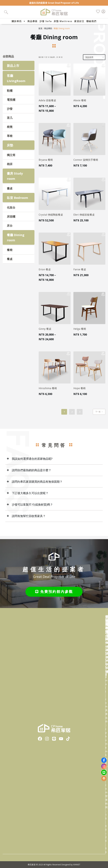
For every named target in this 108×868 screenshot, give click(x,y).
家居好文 (79, 21)
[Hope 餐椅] (89, 370)
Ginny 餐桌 (45, 332)
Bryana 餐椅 (46, 163)
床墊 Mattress (63, 21)
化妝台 (11, 211)
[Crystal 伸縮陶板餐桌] (55, 197)
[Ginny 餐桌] (55, 311)
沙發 (10, 112)
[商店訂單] (94, 60)
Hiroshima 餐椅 (48, 391)
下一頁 (99, 415)
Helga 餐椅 (80, 332)
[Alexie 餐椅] (89, 83)
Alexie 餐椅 (80, 103)
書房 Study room (15, 179)
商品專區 (32, 21)
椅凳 (10, 130)
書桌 (10, 191)
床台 (10, 229)
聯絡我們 (91, 21)
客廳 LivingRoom (16, 81)
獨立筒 (11, 158)
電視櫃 (11, 103)
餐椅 (10, 253)
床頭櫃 (11, 220)
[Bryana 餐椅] (55, 142)
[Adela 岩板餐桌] (55, 83)
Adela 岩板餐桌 (47, 103)
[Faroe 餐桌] (89, 252)
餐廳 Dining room (16, 240)
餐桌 (10, 262)
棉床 (10, 167)
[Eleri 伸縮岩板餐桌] (89, 197)
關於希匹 (19, 21)
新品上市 (13, 69)
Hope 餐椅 (80, 391)
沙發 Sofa (46, 21)
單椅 (10, 139)
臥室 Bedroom (17, 201)
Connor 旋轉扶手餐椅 (86, 163)
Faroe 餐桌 (80, 272)
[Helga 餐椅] (89, 311)
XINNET (77, 865)
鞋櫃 (10, 94)
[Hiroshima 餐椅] (55, 370)
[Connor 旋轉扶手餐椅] (89, 142)
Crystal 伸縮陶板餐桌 (51, 218)
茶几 (10, 121)
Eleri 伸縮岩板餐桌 (84, 218)
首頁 (40, 31)
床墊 (10, 148)
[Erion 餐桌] (55, 252)
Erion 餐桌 (45, 272)
